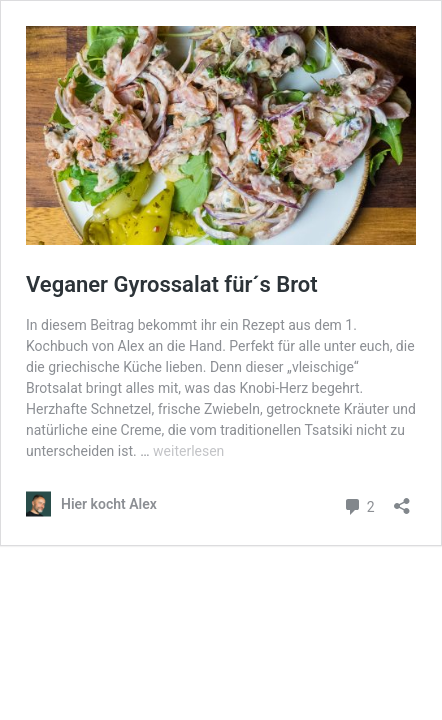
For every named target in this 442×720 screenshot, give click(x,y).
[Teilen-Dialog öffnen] (402, 499)
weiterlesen (188, 451)
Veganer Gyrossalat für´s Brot (172, 284)
